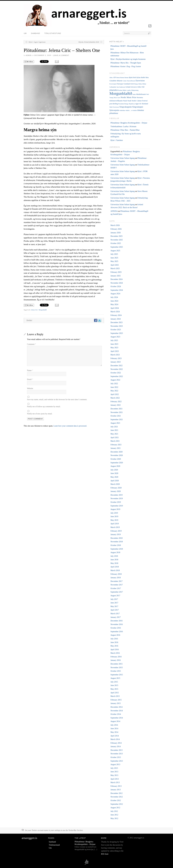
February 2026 (116, 229)
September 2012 (117, 804)
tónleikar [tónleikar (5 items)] (122, 110)
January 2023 (115, 362)
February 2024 (116, 315)
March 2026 (115, 225)
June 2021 (114, 430)
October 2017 (116, 588)
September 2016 (117, 632)
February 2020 (116, 488)
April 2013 (115, 779)
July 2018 (114, 556)
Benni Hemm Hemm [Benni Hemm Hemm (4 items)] (122, 78)
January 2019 (115, 534)
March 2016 (115, 653)
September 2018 (117, 549)
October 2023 (116, 330)
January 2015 (115, 703)
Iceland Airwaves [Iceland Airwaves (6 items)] (131, 87)
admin (29, 55)
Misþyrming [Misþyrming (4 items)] (135, 90)
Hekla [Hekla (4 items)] (140, 84)
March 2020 (115, 484)
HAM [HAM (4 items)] (132, 84)
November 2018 (117, 542)
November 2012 (117, 797)
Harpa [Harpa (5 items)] (136, 84)
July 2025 (114, 254)
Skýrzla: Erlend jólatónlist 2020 (89, 42)
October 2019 (116, 502)
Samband (35, 33)
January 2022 (115, 405)
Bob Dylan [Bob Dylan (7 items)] (137, 77)
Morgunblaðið (43, 310)
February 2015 (116, 700)
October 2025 (116, 243)
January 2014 (115, 747)
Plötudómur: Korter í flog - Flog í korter (126, 66)
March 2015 (115, 696)
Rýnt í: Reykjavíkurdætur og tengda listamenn (128, 59)
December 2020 (116, 452)
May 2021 (114, 434)
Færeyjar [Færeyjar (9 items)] (120, 84)
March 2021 (115, 441)
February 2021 (116, 445)
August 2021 (115, 423)
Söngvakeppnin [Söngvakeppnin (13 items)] (125, 107)
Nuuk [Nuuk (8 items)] (125, 101)
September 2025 (117, 247)
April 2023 (115, 351)
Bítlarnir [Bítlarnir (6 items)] (120, 81)
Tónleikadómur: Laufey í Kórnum (123, 127)
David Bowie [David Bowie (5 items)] (131, 81)
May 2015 (114, 689)
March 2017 (115, 614)
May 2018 (114, 563)
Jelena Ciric (34, 310)
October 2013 (116, 757)
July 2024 (114, 297)
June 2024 (114, 301)
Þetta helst (116, 42)
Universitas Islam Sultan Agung (123, 158)
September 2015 (117, 675)
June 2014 (114, 729)
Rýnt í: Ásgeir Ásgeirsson (37, 42)
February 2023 (116, 358)
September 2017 (117, 592)
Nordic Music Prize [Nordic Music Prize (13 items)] (128, 97)
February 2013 (116, 786)
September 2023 (117, 333)
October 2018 (116, 545)
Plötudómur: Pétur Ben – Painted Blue (125, 130)
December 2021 (116, 409)
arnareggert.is (29, 838)
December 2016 (116, 621)
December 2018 (116, 538)
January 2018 (115, 578)
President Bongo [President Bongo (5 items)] (123, 104)
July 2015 (114, 682)
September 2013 (117, 761)
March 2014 (115, 739)
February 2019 (116, 531)
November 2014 (117, 711)
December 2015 (116, 664)
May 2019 (114, 520)
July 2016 (114, 639)
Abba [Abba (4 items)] (111, 78)
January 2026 (115, 233)
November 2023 (117, 326)
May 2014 (114, 732)
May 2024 (114, 304)
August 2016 (115, 635)
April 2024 (115, 308)
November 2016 (117, 624)
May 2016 (114, 646)
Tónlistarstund (53, 33)
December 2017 (116, 581)
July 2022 (114, 384)
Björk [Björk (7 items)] (131, 77)
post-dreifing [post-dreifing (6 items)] (114, 104)
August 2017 (115, 596)
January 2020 (115, 491)
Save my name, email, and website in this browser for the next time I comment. (57, 400)
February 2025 (116, 272)
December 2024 (116, 279)
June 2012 (114, 815)
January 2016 (115, 660)
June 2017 (114, 603)
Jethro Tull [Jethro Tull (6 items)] (141, 87)
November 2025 (117, 240)
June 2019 (114, 516)
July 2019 (114, 513)
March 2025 (115, 268)
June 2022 (114, 387)
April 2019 (115, 524)
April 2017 (115, 610)
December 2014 (116, 707)
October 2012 (116, 800)
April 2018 (115, 567)
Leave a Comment (61, 55)
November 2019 (117, 499)
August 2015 (115, 678)
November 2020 (117, 455)
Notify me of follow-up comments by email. (44, 407)
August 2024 (115, 294)
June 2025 (114, 258)
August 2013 (115, 764)
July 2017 (114, 599)
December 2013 (116, 750)
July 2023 (114, 340)
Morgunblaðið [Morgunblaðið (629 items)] (121, 93)
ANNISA (114, 211)
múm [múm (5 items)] (134, 94)
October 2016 (116, 628)
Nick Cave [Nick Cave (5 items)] (117, 97)
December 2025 (116, 236)
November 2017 (117, 585)
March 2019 (115, 527)
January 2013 (115, 790)
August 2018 (115, 552)
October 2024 (116, 286)
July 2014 (114, 725)
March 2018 (115, 570)
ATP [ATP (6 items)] (114, 77)
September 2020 (117, 463)
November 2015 (117, 668)
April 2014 (115, 736)
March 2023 (115, 355)
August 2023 (115, 337)
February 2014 (116, 743)
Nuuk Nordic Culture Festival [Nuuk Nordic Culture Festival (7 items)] (137, 101)
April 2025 (115, 265)
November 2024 (117, 283)
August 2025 (115, 251)
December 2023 (116, 322)
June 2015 (114, 685)
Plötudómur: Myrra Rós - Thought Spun (126, 63)
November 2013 (117, 754)
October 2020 (116, 459)
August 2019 (115, 509)
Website (30, 388)
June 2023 (114, 344)
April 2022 (115, 394)
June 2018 (114, 560)
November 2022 (117, 369)
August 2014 (115, 721)
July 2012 (114, 811)
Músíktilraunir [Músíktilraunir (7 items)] (141, 94)
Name (30, 370)
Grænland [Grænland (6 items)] (127, 84)
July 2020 (114, 470)
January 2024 (115, 319)
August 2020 (115, 466)
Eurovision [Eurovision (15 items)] (140, 81)
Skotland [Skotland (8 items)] (145, 104)
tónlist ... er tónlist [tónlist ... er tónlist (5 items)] (131, 110)
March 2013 (115, 782)
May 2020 (114, 477)
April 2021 (115, 438)
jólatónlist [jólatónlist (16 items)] (114, 90)
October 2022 (116, 373)
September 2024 (117, 290)
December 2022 (116, 366)
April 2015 (115, 693)
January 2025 (115, 276)
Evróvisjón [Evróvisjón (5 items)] (113, 84)
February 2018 (116, 574)
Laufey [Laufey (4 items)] (129, 90)
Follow (29, 62)
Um (25, 33)
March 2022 (115, 398)
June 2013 (114, 772)
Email (30, 379)
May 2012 (114, 818)
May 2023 (114, 348)
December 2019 (116, 495)
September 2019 (117, 506)
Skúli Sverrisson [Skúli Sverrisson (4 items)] (114, 107)
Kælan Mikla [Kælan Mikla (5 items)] (122, 90)
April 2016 (115, 650)
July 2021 (114, 427)
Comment (31, 344)
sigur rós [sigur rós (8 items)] (138, 104)
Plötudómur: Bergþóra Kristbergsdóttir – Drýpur (129, 123)
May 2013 (114, 775)
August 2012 (115, 808)
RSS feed (105, 854)
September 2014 (117, 718)
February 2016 (116, 657)
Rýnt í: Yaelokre (117, 140)
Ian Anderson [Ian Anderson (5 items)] (121, 87)
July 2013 (114, 768)
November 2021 (117, 412)
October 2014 (116, 714)
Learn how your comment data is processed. (70, 426)
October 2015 (116, 671)
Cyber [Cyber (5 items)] (125, 81)
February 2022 (116, 402)
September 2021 (117, 420)
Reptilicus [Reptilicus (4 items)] (132, 104)
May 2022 (114, 391)
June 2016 (114, 642)
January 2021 (115, 448)
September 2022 (117, 376)
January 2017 (115, 617)
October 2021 (116, 416)
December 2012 (116, 793)
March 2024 (115, 312)
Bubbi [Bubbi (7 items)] (143, 77)
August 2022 (115, 380)
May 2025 (114, 261)
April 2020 (115, 481)
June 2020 (114, 473)
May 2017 (114, 606)
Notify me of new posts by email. (40, 414)
